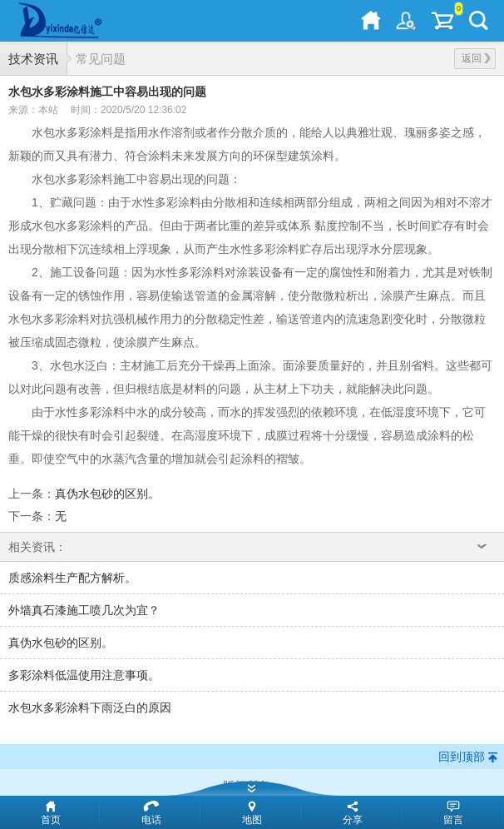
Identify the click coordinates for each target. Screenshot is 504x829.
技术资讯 (33, 59)
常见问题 (101, 59)
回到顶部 (462, 757)
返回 (476, 58)
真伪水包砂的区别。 (107, 494)
